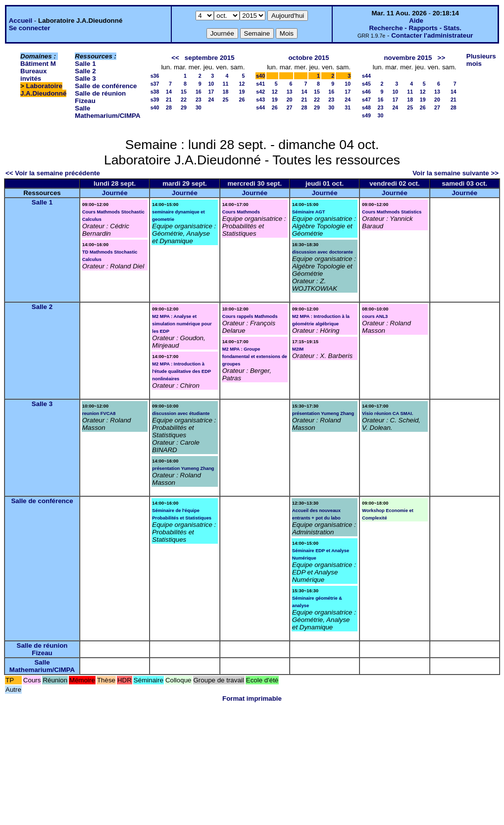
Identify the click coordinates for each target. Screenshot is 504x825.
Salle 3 (85, 78)
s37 (155, 84)
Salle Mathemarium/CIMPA (107, 112)
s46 (366, 92)
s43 (260, 100)
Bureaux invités (33, 75)
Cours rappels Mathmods (250, 316)
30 (199, 107)
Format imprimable (252, 698)
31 (348, 107)
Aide (416, 21)
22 (184, 100)
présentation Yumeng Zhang (183, 468)
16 (199, 92)
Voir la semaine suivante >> (455, 173)
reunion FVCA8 (99, 413)
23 (199, 100)
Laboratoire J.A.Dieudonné (43, 90)
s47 (366, 100)
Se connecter (30, 28)
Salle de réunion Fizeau (42, 649)
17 (211, 92)
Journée (115, 193)
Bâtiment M (38, 64)
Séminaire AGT (309, 212)
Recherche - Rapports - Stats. (415, 28)
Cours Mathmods (241, 212)
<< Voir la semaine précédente (53, 173)
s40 (155, 107)
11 (226, 84)
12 (242, 84)
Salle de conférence (106, 86)
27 (290, 107)
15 (184, 92)
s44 (260, 107)
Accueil (21, 21)
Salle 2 (85, 71)
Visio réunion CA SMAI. (387, 413)
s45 (366, 84)
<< (175, 58)
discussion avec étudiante (181, 413)
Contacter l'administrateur (432, 35)
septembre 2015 (210, 58)
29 (184, 107)
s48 (366, 107)
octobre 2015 (308, 58)
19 (242, 92)
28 (169, 107)
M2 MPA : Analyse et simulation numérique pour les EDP (182, 324)
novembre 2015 (408, 58)
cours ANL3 (375, 316)
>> (442, 58)
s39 (155, 100)
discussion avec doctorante (323, 252)
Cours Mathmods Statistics (392, 212)
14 (169, 92)
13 (290, 92)
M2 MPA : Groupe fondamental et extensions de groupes (255, 357)
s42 (260, 92)
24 (211, 100)
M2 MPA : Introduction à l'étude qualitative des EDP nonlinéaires (181, 371)
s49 (366, 115)
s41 (260, 84)
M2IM (298, 349)
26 (242, 100)
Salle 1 (85, 64)
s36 (155, 76)
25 (226, 100)
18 (226, 92)
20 (290, 100)
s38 (155, 92)
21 (169, 100)
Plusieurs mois (481, 60)
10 (211, 84)
